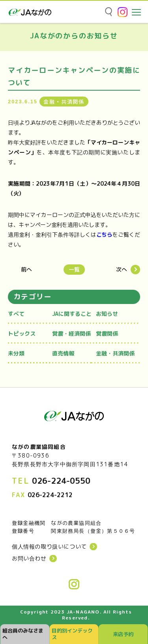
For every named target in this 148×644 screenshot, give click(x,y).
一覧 (74, 269)
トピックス (22, 333)
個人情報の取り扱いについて (49, 547)
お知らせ (107, 314)
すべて (16, 314)
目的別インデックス (72, 634)
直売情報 (63, 353)
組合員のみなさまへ (23, 634)
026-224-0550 (61, 481)
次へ (122, 270)
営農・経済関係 (71, 333)
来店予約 (123, 634)
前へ (26, 270)
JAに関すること (72, 314)
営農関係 (107, 333)
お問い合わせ (29, 559)
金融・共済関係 (115, 353)
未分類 (16, 353)
